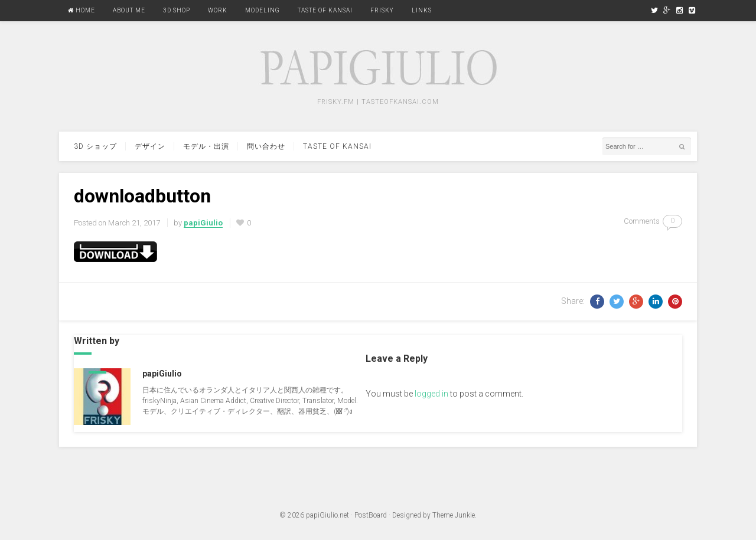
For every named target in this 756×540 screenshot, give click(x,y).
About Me (129, 10)
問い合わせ (266, 146)
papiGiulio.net (328, 515)
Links (422, 10)
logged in (431, 394)
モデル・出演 (206, 146)
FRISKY (382, 10)
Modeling (263, 10)
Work (218, 10)
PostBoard (371, 515)
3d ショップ (95, 146)
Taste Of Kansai (325, 10)
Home (82, 10)
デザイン (150, 146)
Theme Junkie (454, 515)
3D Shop (177, 10)
